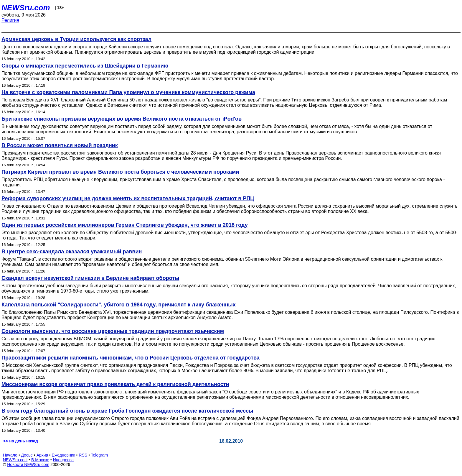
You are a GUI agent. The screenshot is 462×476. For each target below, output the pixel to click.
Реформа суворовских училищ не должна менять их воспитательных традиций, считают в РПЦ (128, 198)
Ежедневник (63, 455)
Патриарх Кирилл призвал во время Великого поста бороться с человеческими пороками (120, 172)
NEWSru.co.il (15, 460)
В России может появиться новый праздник (60, 145)
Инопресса (63, 460)
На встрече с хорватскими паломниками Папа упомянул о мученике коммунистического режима (128, 92)
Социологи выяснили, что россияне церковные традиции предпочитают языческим (113, 331)
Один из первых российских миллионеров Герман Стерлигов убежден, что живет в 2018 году (125, 225)
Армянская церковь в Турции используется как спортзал (76, 39)
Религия (10, 20)
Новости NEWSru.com (28, 464)
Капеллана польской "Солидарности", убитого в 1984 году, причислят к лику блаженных (119, 305)
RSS (83, 455)
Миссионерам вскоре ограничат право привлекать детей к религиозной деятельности (115, 384)
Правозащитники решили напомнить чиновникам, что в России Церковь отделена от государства (131, 358)
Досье (27, 455)
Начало (10, 455)
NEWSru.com (26, 8)
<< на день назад (21, 441)
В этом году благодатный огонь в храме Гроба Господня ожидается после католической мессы (127, 411)
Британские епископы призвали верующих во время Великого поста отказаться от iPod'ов (122, 119)
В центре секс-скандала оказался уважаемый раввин (72, 252)
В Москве (40, 460)
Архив (42, 455)
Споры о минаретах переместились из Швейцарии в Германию (85, 66)
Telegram (100, 455)
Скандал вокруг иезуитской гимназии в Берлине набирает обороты (90, 278)
